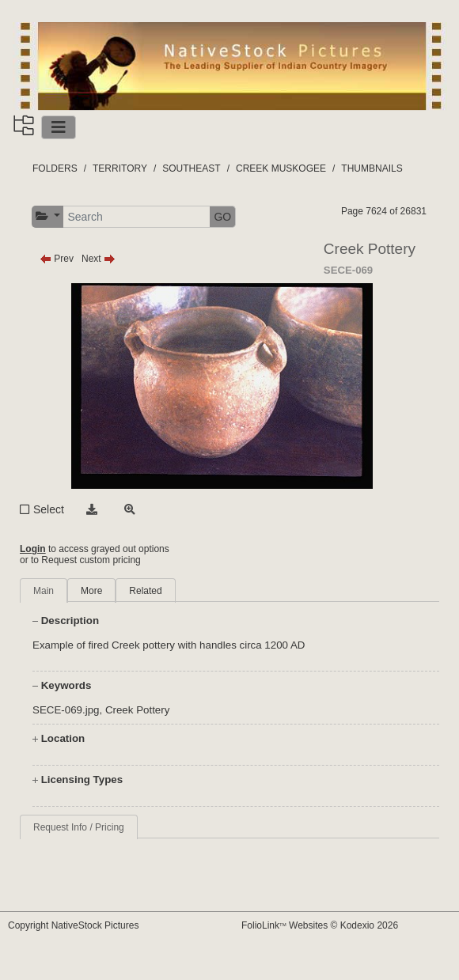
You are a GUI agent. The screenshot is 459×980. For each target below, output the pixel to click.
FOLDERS (55, 168)
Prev (57, 259)
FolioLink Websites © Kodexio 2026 (320, 925)
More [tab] (91, 591)
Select (49, 509)
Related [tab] (145, 591)
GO (222, 217)
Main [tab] (44, 591)
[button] (48, 216)
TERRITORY (120, 168)
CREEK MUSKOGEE (281, 168)
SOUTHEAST (191, 168)
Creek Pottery (137, 710)
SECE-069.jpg (66, 710)
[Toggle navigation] (59, 127)
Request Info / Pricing (79, 827)
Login (33, 549)
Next (99, 259)
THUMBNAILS (372, 168)
